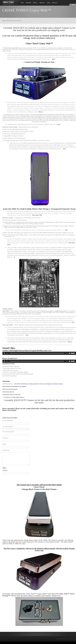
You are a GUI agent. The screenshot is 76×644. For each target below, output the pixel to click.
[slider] (37, 353)
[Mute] (70, 353)
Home (22, 3)
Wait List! (42, 3)
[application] (39, 353)
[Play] (4, 353)
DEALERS (28, 3)
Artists (49, 3)
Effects (35, 3)
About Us (54, 3)
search (73, 5)
